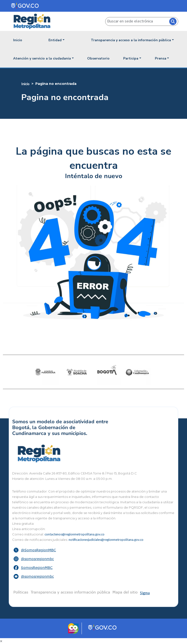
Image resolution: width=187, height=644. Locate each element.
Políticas (21, 592)
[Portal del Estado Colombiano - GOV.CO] (25, 6)
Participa (131, 58)
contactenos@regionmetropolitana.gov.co (75, 534)
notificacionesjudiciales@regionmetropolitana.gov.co (106, 540)
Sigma (145, 593)
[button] (93, 550)
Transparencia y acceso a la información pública (131, 40)
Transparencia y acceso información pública (70, 592)
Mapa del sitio (125, 592)
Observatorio (98, 58)
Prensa (161, 58)
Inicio (18, 40)
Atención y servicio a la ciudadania (42, 58)
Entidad (55, 40)
